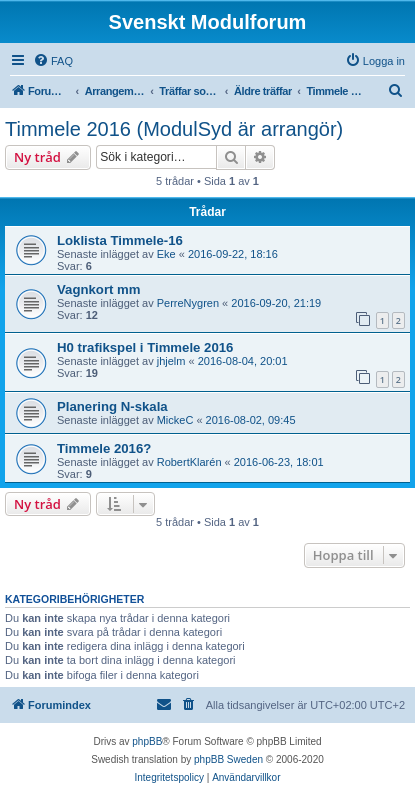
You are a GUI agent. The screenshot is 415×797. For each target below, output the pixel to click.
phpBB (147, 741)
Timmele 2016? (104, 448)
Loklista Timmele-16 (120, 240)
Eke (166, 254)
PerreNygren (188, 303)
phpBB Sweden (228, 759)
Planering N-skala (112, 406)
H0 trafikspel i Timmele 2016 (145, 347)
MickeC (175, 420)
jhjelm (171, 361)
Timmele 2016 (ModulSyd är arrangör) (174, 129)
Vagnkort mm (99, 289)
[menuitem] (53, 61)
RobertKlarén (189, 462)
